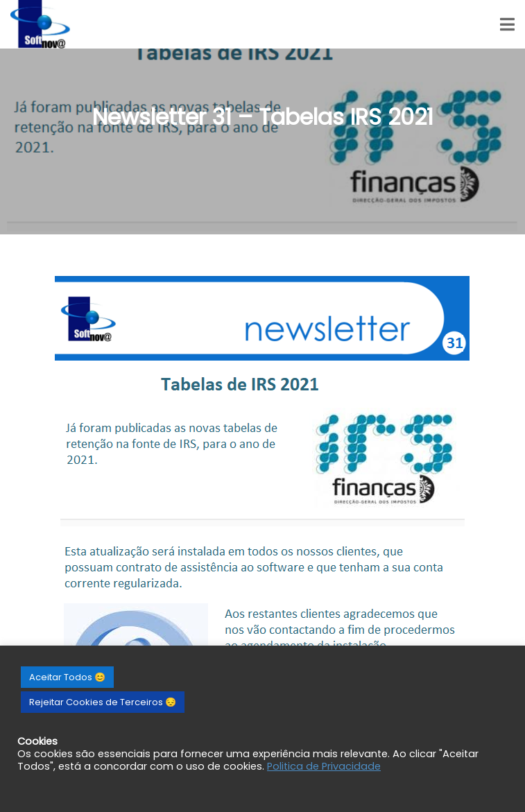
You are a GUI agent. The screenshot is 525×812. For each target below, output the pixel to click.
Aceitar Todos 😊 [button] (67, 677)
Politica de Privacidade (324, 766)
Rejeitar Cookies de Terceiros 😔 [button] (103, 702)
